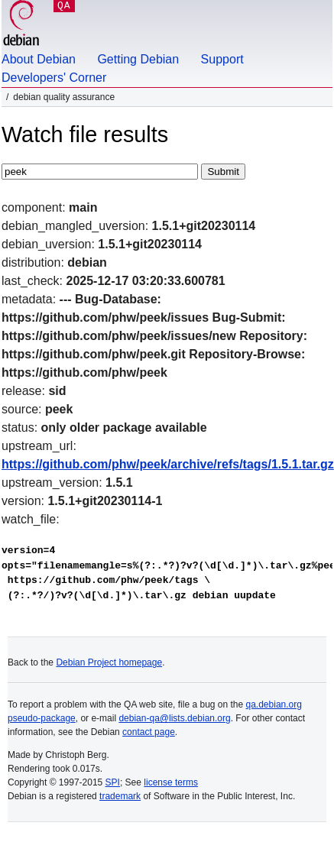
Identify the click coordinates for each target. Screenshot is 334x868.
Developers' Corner (54, 78)
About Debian (39, 59)
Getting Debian (138, 59)
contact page (149, 732)
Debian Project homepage (109, 662)
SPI (113, 782)
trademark (120, 796)
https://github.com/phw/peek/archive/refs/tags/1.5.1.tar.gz (168, 464)
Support (222, 59)
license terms (171, 782)
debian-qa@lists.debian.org (174, 718)
